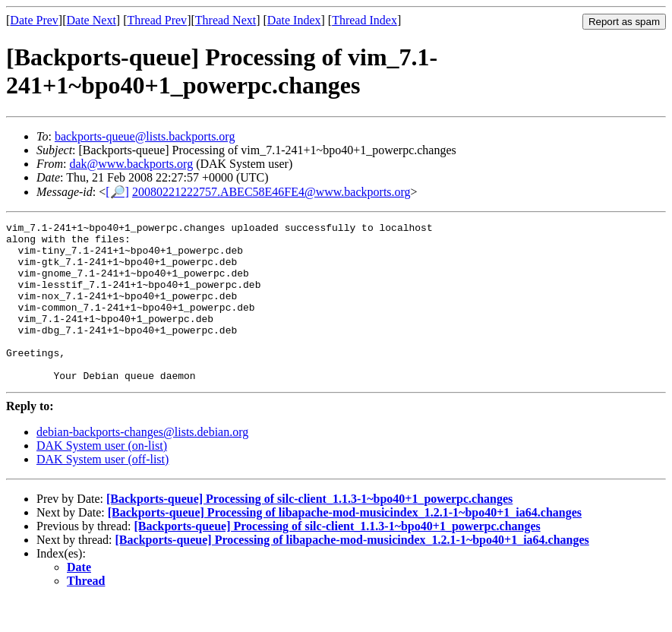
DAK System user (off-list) (103, 491)
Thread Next (226, 20)
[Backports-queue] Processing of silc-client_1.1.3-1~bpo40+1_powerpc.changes (309, 531)
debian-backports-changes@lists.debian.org (142, 464)
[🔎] (117, 192)
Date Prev (34, 20)
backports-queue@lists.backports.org (145, 136)
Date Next (91, 20)
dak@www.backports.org (131, 164)
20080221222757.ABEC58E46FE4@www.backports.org (271, 192)
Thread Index (364, 20)
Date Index (294, 20)
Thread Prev (157, 20)
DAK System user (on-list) (102, 477)
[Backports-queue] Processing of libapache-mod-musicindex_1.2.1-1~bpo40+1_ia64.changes (345, 544)
